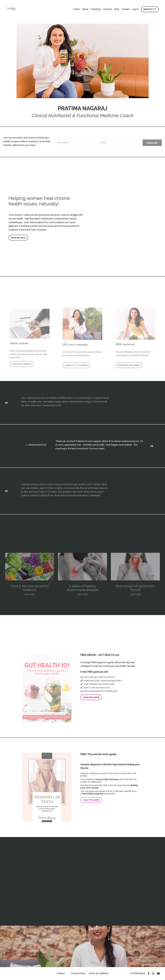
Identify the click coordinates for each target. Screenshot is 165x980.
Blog (117, 9)
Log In (135, 9)
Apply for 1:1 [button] (150, 9)
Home (77, 9)
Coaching (96, 9)
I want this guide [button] (91, 697)
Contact (126, 9)
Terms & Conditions (99, 973)
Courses (108, 9)
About (85, 9)
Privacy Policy (78, 973)
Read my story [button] (18, 238)
